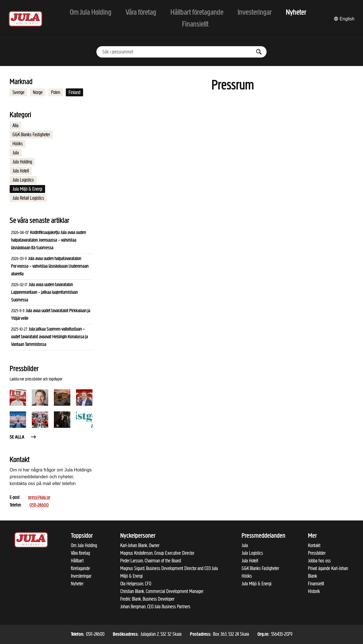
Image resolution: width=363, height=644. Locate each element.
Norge (38, 92)
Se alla (23, 437)
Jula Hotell (21, 171)
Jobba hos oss (319, 561)
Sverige (18, 92)
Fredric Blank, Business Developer (147, 599)
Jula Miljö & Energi (27, 189)
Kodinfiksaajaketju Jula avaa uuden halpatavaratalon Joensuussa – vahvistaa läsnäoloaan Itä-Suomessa (48, 240)
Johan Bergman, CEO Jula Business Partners (155, 607)
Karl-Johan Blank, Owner (140, 545)
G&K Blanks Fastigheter (31, 135)
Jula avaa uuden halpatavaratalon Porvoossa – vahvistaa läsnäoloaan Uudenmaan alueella (50, 266)
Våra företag (80, 553)
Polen (56, 92)
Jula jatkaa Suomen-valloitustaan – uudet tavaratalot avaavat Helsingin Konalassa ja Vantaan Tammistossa (49, 337)
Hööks (18, 144)
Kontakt (314, 545)
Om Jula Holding (84, 545)
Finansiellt (316, 584)
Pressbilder (317, 553)
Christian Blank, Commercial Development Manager (162, 591)
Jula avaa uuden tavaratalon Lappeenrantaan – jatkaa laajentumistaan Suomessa (44, 293)
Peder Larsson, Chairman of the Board (151, 561)
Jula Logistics (23, 180)
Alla (15, 126)
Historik (314, 591)
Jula (16, 153)
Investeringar (81, 576)
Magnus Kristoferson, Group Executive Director (157, 553)
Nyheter (77, 584)
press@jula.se (39, 498)
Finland (74, 92)
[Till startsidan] (26, 19)
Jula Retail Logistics (28, 198)
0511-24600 (39, 505)
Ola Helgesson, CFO (136, 584)
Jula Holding (22, 162)
